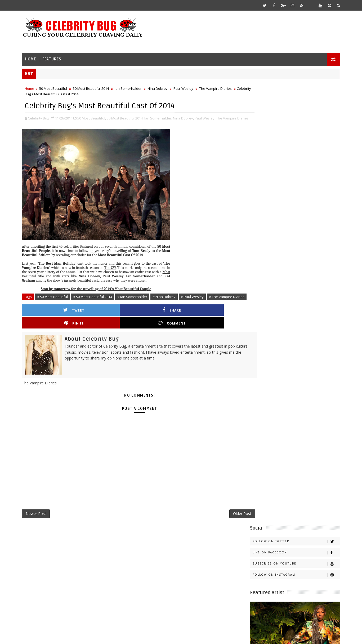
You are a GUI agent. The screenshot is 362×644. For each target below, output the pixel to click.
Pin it (161, 320)
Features (56, 57)
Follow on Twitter (292, 99)
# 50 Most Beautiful (57, 301)
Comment (214, 320)
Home (35, 57)
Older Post (222, 512)
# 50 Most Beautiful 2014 (97, 301)
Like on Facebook (292, 110)
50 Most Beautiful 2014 (95, 88)
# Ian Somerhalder (137, 301)
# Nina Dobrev (168, 301)
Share (108, 320)
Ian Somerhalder (132, 88)
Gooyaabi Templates (131, 636)
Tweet (56, 320)
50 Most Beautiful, (96, 117)
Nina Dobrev (162, 88)
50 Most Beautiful (57, 88)
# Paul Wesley (196, 301)
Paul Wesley (188, 88)
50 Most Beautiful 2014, (129, 117)
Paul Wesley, (209, 117)
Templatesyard (71, 636)
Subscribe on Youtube (292, 121)
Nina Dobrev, (188, 117)
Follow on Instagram (292, 132)
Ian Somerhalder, (162, 117)
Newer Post (40, 512)
